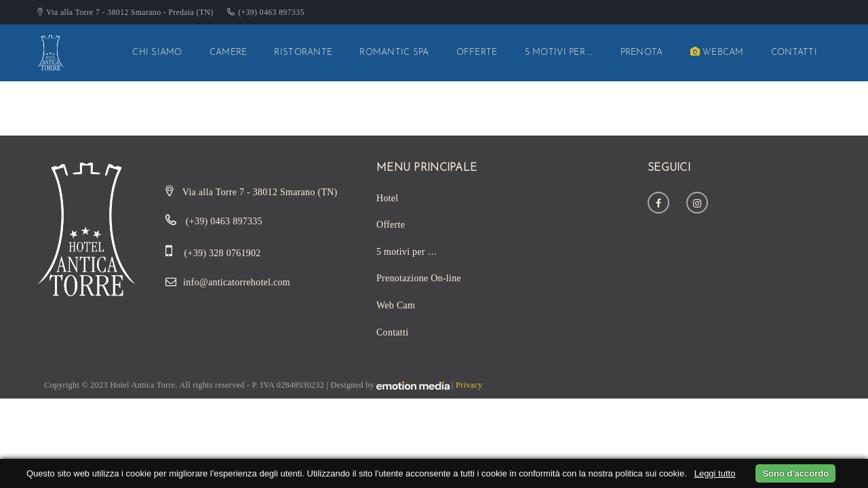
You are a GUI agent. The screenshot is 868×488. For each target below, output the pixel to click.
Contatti (794, 53)
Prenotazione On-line (419, 278)
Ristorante (303, 53)
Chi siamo (157, 53)
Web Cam (396, 305)
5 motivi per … (559, 53)
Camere (229, 53)
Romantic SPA (394, 53)
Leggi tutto (715, 473)
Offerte (477, 53)
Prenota (642, 53)
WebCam (717, 52)
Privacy (469, 385)
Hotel (388, 198)
